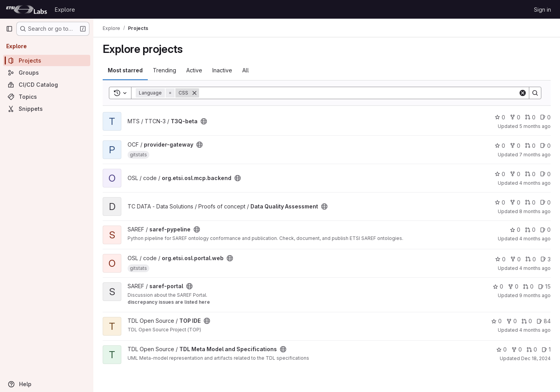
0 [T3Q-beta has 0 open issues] (545, 117)
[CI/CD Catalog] (47, 85)
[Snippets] (47, 109)
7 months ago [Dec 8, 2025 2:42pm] (535, 155)
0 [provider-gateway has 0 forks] (515, 146)
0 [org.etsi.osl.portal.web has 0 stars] (500, 259)
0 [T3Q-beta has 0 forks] (515, 117)
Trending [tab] (164, 70)
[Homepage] (26, 9)
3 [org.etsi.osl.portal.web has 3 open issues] (546, 259)
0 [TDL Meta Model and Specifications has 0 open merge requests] (532, 349)
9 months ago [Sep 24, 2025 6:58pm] (535, 295)
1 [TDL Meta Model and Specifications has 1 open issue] (546, 349)
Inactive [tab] (222, 70)
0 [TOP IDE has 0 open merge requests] (527, 321)
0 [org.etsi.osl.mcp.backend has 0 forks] (515, 174)
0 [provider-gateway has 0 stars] (500, 146)
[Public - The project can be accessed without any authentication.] (204, 121)
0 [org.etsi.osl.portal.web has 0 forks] (515, 259)
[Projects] (47, 60)
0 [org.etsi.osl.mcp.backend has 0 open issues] (545, 174)
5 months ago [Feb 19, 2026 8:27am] (535, 126)
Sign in (542, 10)
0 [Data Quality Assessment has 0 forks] (515, 202)
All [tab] (246, 70)
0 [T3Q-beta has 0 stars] (500, 117)
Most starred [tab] (125, 70)
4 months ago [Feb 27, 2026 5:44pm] (535, 330)
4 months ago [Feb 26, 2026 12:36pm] (535, 183)
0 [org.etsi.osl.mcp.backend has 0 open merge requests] (530, 174)
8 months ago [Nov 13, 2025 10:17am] (535, 211)
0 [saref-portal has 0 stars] (498, 286)
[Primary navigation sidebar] (9, 29)
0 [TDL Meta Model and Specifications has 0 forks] (517, 349)
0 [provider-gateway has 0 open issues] (545, 146)
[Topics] (47, 97)
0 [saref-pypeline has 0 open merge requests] (530, 230)
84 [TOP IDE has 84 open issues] (544, 321)
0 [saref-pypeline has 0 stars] (515, 230)
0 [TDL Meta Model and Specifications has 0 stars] (501, 349)
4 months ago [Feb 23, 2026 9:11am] (535, 239)
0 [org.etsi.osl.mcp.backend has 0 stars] (500, 174)
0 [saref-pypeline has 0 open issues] (545, 230)
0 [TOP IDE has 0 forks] (512, 321)
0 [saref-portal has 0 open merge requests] (528, 286)
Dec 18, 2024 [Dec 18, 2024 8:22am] (536, 358)
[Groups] (47, 73)
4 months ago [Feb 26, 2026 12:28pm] (535, 268)
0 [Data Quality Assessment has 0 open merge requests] (530, 202)
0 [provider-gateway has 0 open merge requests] (530, 146)
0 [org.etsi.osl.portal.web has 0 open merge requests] (531, 259)
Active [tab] (194, 70)
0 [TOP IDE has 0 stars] (496, 321)
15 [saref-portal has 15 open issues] (544, 286)
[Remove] (194, 93)
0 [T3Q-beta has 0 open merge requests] (530, 117)
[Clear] (523, 93)
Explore (65, 10)
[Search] (359, 93)
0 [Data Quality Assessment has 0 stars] (500, 202)
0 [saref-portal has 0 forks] (513, 286)
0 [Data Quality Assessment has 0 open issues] (545, 202)
